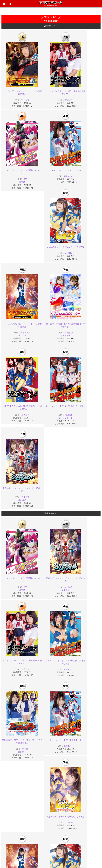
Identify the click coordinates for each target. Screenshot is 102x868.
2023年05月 (89, 737)
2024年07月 (38, 710)
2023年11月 (38, 730)
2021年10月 (64, 785)
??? (88, 89)
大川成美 (54, 166)
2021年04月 (13, 797)
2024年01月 (89, 716)
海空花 (85, 92)
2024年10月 (64, 703)
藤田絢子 (51, 483)
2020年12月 (13, 812)
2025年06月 (64, 683)
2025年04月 (13, 689)
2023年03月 (38, 743)
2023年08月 (13, 737)
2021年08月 (13, 791)
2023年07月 (38, 737)
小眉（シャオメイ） (85, 245)
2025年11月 (38, 676)
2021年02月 (64, 797)
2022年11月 (38, 757)
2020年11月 (38, 812)
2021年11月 (38, 785)
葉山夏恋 (17, 322)
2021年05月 (89, 791)
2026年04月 (13, 662)
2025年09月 (89, 676)
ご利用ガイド (24, 844)
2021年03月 (38, 797)
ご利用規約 (40, 842)
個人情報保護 (41, 850)
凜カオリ (85, 169)
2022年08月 (13, 764)
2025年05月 (89, 683)
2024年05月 (89, 710)
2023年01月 (89, 743)
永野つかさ (21, 633)
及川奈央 (54, 242)
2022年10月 (64, 757)
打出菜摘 (21, 89)
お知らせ (56, 842)
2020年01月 (89, 825)
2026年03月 (38, 662)
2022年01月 (89, 770)
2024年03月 (38, 716)
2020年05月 (89, 818)
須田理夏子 (17, 245)
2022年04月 (13, 770)
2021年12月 (13, 785)
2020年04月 (13, 825)
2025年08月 (13, 683)
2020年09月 (89, 812)
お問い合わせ (58, 847)
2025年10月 (64, 676)
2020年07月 (38, 818)
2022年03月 (38, 770)
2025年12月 (13, 676)
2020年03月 (38, 825)
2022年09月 (89, 757)
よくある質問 (58, 844)
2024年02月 (64, 716)
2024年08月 (13, 710)
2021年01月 (89, 797)
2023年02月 (64, 743)
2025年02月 (64, 689)
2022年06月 (64, 764)
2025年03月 (38, 689)
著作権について (42, 852)
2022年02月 (64, 770)
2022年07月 (38, 764)
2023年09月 (89, 730)
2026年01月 (89, 662)
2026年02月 (64, 662)
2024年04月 (13, 716)
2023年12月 (13, 730)
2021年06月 (64, 791)
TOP (20, 842)
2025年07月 (38, 683)
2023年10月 (64, 730)
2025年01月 (89, 689)
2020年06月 (64, 818)
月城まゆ (21, 242)
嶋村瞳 (54, 480)
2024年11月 (38, 703)
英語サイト (57, 850)
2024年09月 (89, 703)
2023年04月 (13, 743)
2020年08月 (13, 818)
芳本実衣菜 (88, 166)
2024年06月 (64, 710)
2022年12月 (13, 757)
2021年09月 (89, 785)
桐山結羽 (88, 242)
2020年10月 (64, 812)
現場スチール (24, 855)
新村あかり (21, 166)
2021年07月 (38, 791)
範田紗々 (54, 89)
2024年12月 (13, 703)
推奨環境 (22, 847)
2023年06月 (64, 737)
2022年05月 (89, 764)
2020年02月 (64, 825)
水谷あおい (21, 480)
